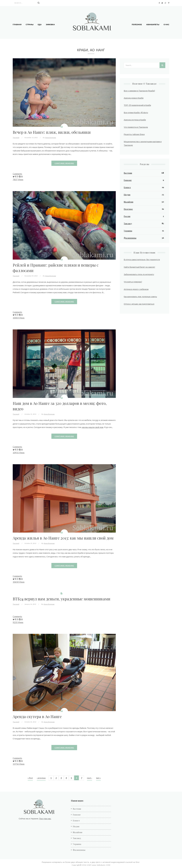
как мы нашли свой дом (93, 427)
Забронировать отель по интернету (139, 274)
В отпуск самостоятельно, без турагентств (142, 260)
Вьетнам (128, 173)
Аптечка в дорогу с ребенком (136, 289)
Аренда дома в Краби (134, 98)
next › (90, 778)
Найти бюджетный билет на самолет (139, 267)
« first (30, 778)
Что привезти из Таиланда (136, 127)
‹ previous (41, 778)
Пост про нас (45, 819)
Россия (127, 216)
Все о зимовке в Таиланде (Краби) (139, 91)
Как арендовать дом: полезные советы (140, 297)
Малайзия (129, 202)
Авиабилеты (153, 24)
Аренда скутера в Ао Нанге (37, 716)
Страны (30, 24)
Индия (127, 195)
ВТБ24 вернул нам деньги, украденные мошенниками (61, 599)
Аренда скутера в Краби (135, 120)
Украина (128, 231)
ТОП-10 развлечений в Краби (137, 105)
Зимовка (50, 24)
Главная (17, 24)
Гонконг (128, 180)
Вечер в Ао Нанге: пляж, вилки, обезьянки (52, 132)
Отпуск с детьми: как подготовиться (139, 304)
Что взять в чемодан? (133, 282)
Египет (127, 187)
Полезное (137, 24)
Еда (40, 24)
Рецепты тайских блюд (134, 134)
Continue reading (64, 163)
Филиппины (130, 238)
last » (98, 778)
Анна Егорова (51, 138)
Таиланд (16, 138)
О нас (166, 24)
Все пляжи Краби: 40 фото (136, 112)
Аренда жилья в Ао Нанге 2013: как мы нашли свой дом (63, 538)
